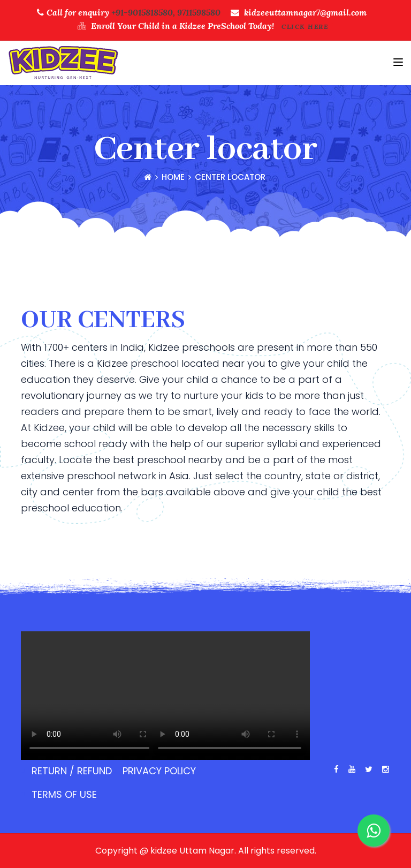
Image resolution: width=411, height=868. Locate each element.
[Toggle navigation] (398, 62)
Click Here (305, 27)
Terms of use (64, 794)
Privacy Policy (159, 771)
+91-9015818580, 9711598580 (166, 12)
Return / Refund (72, 771)
